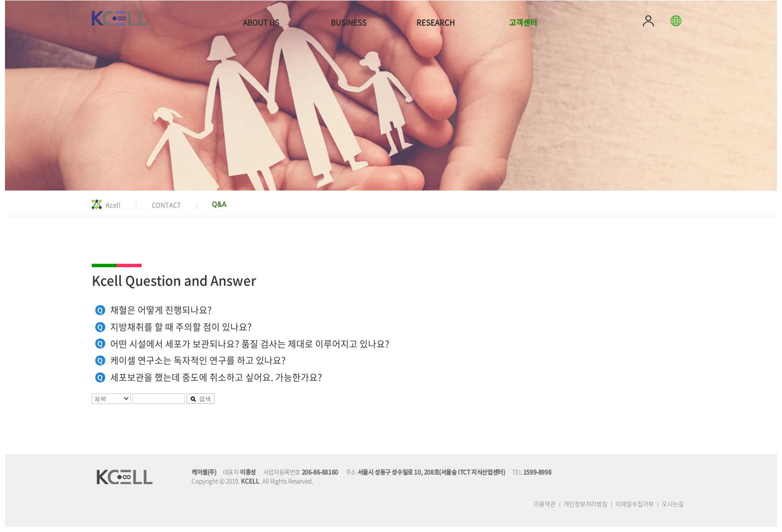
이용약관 (545, 504)
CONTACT (166, 205)
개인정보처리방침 (586, 504)
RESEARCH (436, 22)
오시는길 (673, 504)
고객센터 (523, 22)
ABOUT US (261, 22)
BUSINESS (349, 22)
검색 (200, 398)
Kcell (113, 205)
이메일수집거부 (635, 504)
